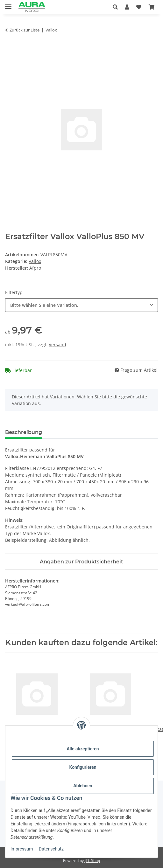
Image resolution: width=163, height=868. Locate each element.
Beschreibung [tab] (24, 432)
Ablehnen (83, 786)
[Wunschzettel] (139, 7)
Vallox (35, 261)
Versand (57, 344)
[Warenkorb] (152, 7)
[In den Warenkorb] (10, 50)
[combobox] (81, 305)
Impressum (22, 849)
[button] (117, 7)
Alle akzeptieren (83, 749)
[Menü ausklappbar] (8, 4)
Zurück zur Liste (25, 30)
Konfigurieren (83, 767)
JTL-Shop (92, 861)
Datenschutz (51, 849)
